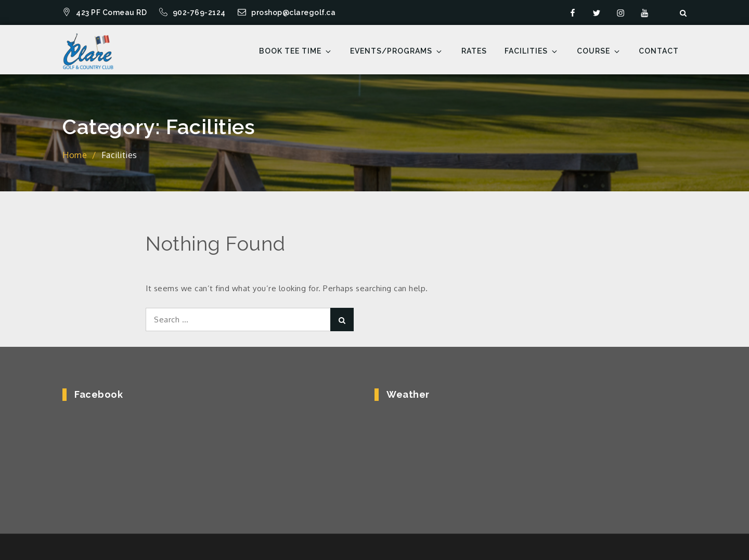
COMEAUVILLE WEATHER (524, 453)
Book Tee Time (296, 51)
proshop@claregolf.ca (287, 12)
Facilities (532, 51)
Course (599, 51)
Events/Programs (397, 51)
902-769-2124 (193, 12)
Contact (659, 51)
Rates (474, 51)
